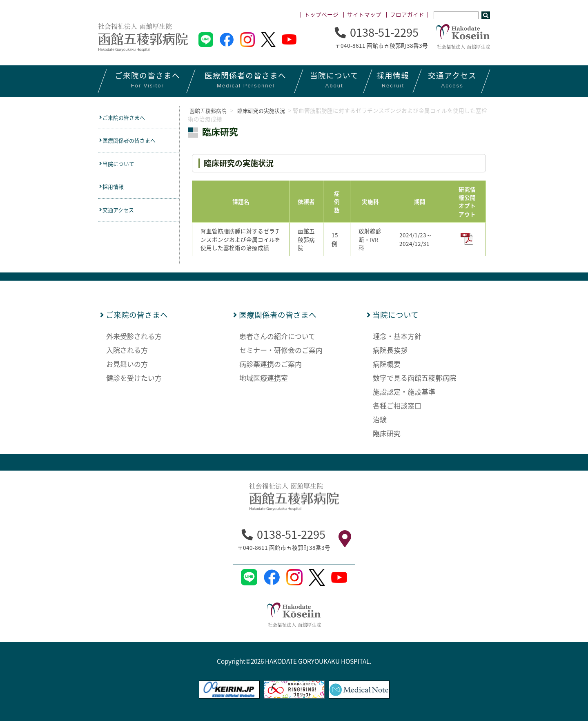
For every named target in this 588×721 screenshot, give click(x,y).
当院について (121, 166)
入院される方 (127, 349)
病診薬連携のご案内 (271, 363)
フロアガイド (407, 14)
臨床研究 (387, 433)
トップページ (321, 14)
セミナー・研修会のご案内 (281, 349)
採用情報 (115, 191)
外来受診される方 (134, 336)
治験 (380, 419)
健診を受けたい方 (134, 377)
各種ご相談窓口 (397, 405)
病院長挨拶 (390, 349)
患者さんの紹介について (277, 336)
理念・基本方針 (397, 336)
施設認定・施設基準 (404, 391)
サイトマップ (364, 14)
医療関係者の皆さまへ (133, 142)
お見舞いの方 (127, 363)
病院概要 (387, 363)
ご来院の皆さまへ (127, 118)
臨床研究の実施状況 (267, 110)
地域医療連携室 (264, 377)
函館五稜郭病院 (208, 110)
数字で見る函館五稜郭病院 (414, 377)
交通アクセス (120, 215)
